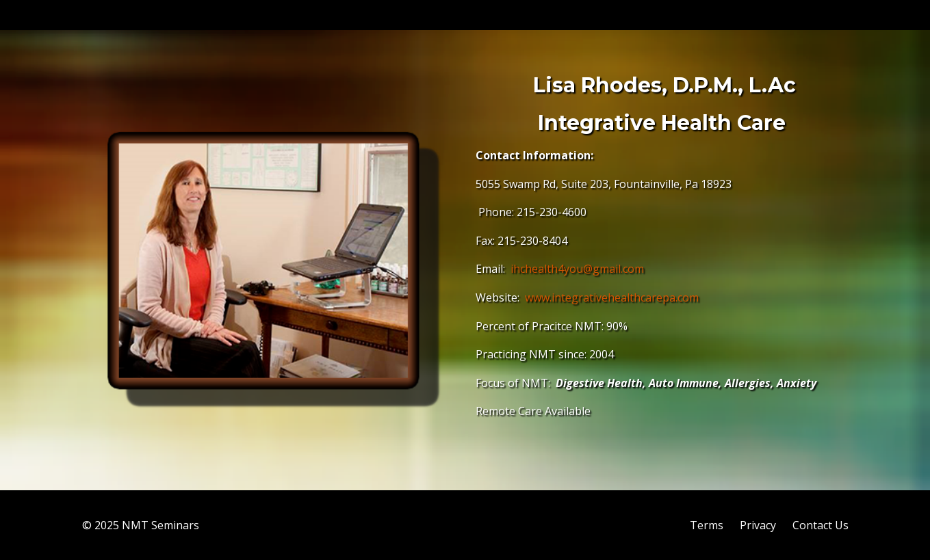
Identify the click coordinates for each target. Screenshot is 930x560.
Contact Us (821, 525)
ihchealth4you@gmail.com (577, 269)
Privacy (758, 525)
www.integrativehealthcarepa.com (612, 297)
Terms (707, 525)
